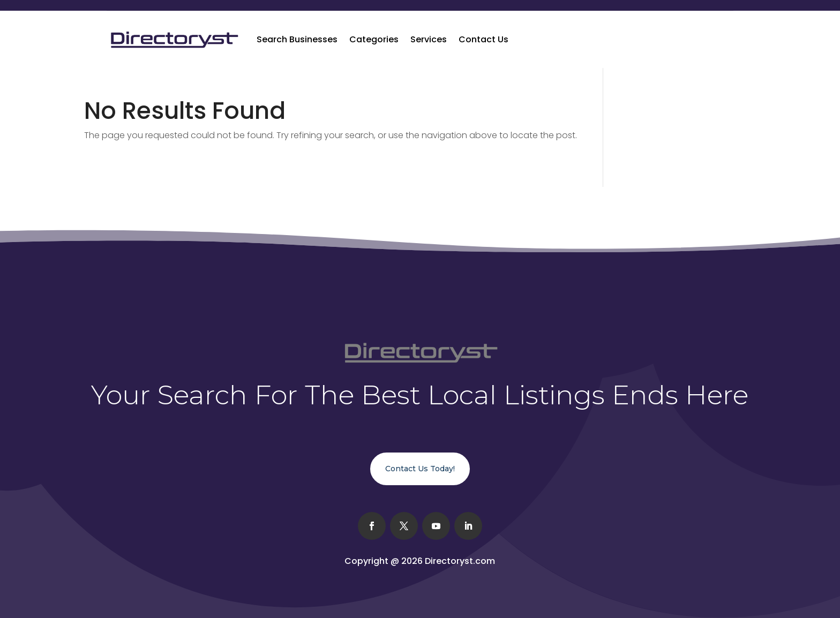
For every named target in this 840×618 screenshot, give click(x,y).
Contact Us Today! (420, 469)
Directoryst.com (460, 561)
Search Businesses (297, 39)
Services (429, 39)
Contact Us (483, 39)
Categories (374, 39)
